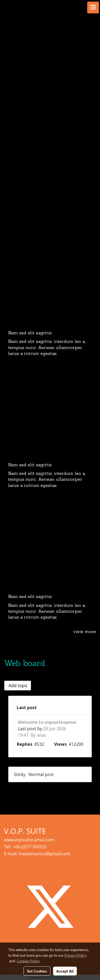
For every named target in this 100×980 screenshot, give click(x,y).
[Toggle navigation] (93, 7)
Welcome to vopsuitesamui (47, 722)
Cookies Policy (28, 961)
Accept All (65, 971)
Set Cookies (37, 971)
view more (85, 632)
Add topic (18, 686)
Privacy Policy (75, 955)
